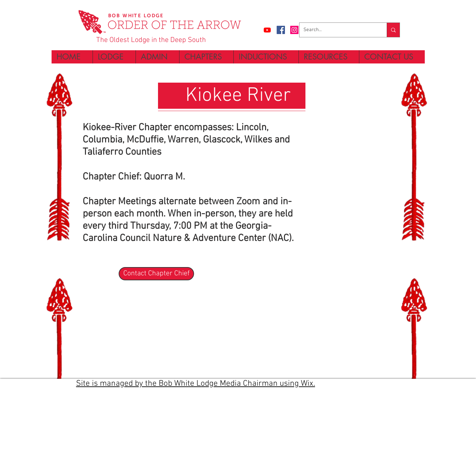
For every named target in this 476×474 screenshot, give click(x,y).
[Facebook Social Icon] (281, 30)
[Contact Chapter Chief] (156, 274)
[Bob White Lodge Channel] (267, 30)
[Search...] (338, 30)
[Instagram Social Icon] (294, 30)
